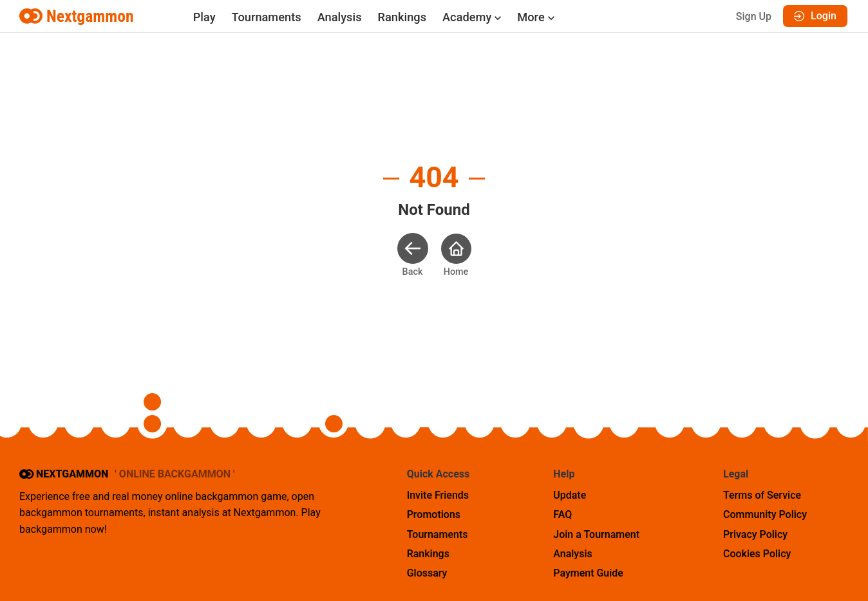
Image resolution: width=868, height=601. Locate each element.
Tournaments (267, 17)
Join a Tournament (596, 534)
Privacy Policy (755, 534)
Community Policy (765, 514)
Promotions (434, 514)
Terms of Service (762, 495)
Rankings (402, 17)
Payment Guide (588, 573)
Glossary (427, 573)
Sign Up (754, 16)
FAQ (562, 514)
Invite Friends (438, 495)
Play (204, 17)
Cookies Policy (757, 554)
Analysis (340, 17)
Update (570, 495)
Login (815, 16)
